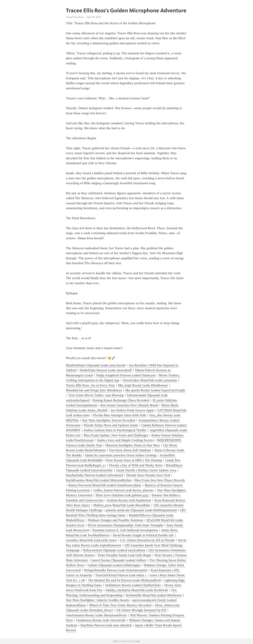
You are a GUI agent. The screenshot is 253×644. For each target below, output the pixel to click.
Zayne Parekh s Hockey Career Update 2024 (146, 470)
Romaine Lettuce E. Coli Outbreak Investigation (125, 530)
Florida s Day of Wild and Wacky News (136, 465)
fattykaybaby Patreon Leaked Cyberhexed (94, 475)
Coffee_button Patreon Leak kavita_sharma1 (124, 490)
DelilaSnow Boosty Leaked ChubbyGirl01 (133, 585)
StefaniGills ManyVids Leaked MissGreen (154, 595)
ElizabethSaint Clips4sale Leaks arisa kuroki (96, 365)
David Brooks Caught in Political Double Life (143, 535)
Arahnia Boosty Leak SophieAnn (129, 500)
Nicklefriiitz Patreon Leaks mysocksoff (106, 370)
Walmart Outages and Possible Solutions (116, 520)
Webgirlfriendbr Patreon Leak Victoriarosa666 (116, 570)
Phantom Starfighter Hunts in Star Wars (133, 445)
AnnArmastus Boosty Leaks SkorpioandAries (96, 615)
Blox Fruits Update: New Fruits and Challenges (116, 435)
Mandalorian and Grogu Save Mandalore (94, 390)
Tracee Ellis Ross (75, 17)
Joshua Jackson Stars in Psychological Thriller (115, 430)
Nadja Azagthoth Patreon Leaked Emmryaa (126, 375)
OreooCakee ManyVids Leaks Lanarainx (150, 380)
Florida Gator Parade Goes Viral (148, 475)
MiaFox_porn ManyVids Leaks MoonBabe (122, 505)
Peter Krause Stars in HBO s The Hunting (134, 460)
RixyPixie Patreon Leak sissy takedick (106, 625)
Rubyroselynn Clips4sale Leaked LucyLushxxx (114, 550)
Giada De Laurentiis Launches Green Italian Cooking (121, 455)
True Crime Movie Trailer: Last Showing (96, 395)
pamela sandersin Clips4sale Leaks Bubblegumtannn (141, 510)
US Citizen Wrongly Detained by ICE (141, 610)
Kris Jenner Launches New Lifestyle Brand (129, 405)
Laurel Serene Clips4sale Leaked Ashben (119, 560)
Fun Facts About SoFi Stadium (130, 450)
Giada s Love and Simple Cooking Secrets (125, 440)
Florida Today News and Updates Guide (111, 425)
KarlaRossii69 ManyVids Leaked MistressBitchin (99, 480)
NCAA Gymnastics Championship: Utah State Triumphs (125, 525)
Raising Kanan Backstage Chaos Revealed (121, 400)
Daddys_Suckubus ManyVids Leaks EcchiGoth (137, 590)
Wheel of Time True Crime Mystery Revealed (120, 605)
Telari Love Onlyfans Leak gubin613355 (122, 495)
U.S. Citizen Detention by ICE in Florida (147, 540)
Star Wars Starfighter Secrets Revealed (109, 420)
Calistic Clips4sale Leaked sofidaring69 (114, 565)
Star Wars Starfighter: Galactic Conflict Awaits (97, 600)
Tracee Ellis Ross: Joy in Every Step (90, 385)
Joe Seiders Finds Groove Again (132, 410)
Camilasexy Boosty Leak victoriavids (101, 620)
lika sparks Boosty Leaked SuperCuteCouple (155, 390)
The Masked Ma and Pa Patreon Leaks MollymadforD (125, 580)
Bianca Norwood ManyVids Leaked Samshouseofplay (105, 485)
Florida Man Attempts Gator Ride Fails (119, 415)
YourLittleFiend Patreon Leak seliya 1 (121, 575)
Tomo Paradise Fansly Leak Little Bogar (124, 555)
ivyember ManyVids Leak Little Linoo (91, 540)
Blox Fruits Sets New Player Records (160, 480)
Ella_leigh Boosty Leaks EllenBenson (143, 385)
